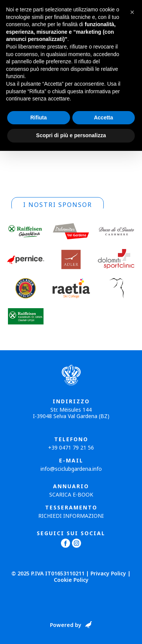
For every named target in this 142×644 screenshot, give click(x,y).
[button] (132, 12)
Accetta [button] (104, 118)
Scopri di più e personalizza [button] (71, 135)
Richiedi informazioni (71, 516)
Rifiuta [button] (39, 118)
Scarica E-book (71, 494)
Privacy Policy (108, 573)
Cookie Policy (71, 580)
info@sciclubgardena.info (71, 469)
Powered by (66, 625)
